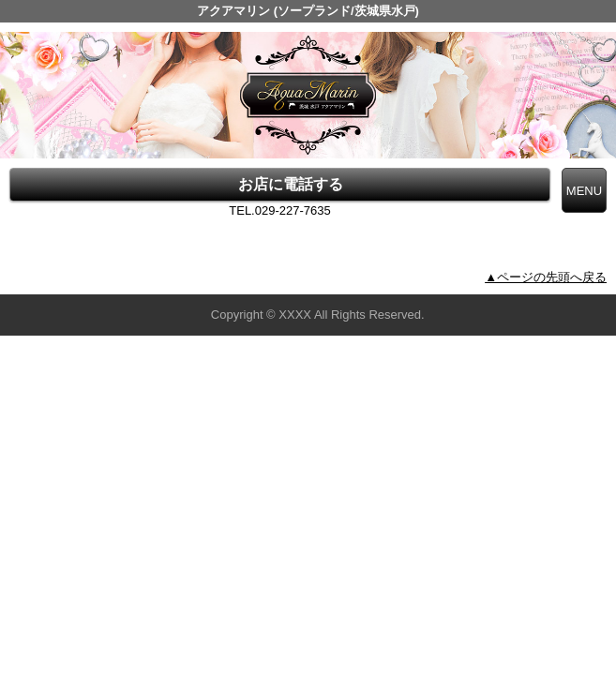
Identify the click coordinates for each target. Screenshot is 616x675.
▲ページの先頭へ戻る (546, 277)
